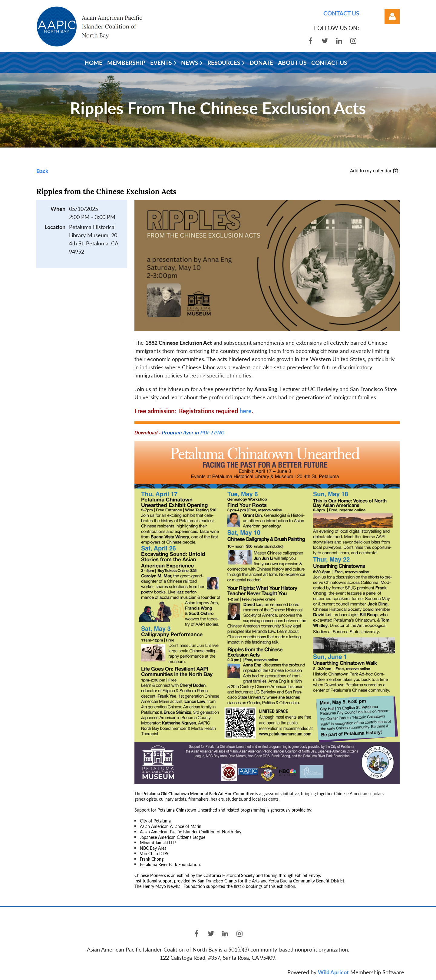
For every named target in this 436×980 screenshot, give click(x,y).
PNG (219, 433)
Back (42, 171)
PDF (205, 433)
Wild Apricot (333, 972)
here (246, 411)
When (58, 209)
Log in (392, 17)
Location (55, 227)
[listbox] (375, 171)
